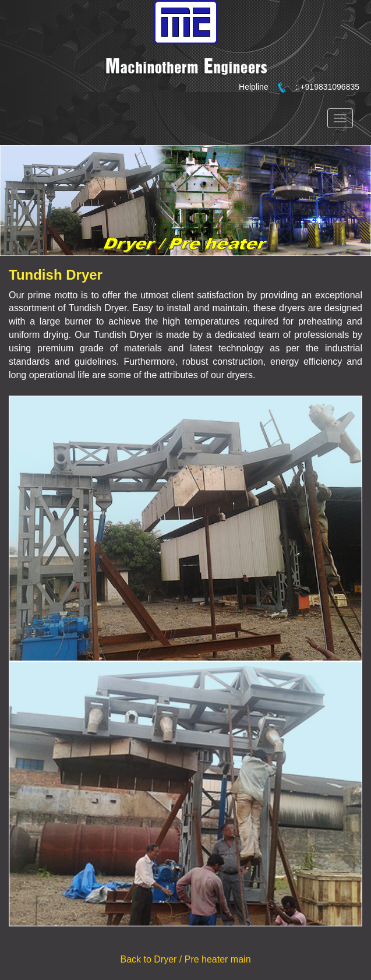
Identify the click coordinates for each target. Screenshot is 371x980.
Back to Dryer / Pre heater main (185, 959)
